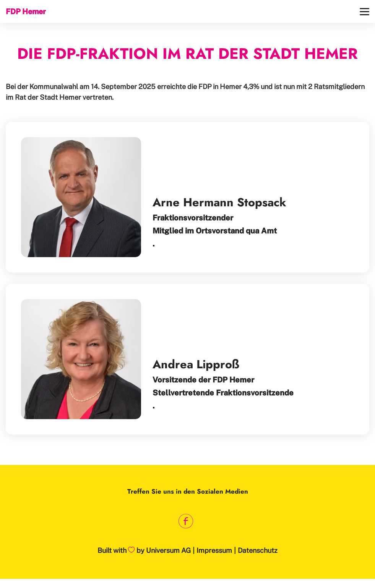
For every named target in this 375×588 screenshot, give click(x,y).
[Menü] (364, 12)
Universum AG (168, 550)
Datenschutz (258, 550)
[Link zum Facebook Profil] (186, 521)
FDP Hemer (26, 11)
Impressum (214, 550)
